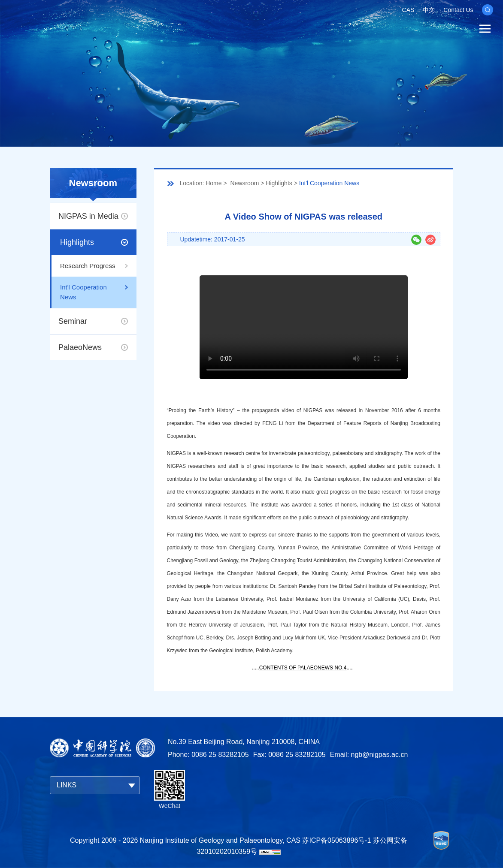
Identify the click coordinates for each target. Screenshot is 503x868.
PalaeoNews (80, 347)
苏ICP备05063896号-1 (336, 840)
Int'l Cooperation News (83, 292)
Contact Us (458, 10)
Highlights (77, 242)
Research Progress (88, 266)
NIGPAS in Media (88, 216)
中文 (429, 10)
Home (214, 183)
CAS (408, 10)
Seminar (73, 321)
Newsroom (244, 183)
